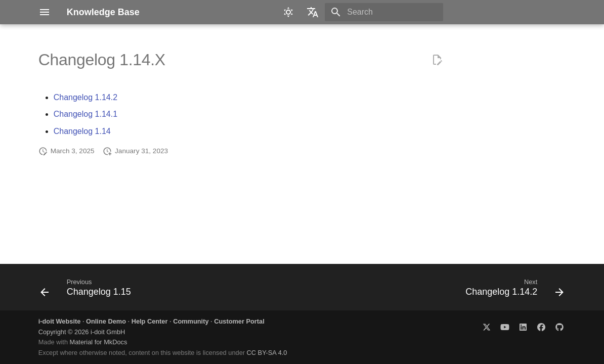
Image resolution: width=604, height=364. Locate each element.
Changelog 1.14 (82, 131)
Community (191, 321)
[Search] (384, 12)
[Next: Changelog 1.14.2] (512, 290)
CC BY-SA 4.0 (267, 353)
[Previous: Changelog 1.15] (88, 290)
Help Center (150, 321)
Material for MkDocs (99, 342)
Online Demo (106, 321)
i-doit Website (60, 321)
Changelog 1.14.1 (85, 114)
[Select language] (313, 12)
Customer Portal (239, 321)
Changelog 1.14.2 (85, 97)
